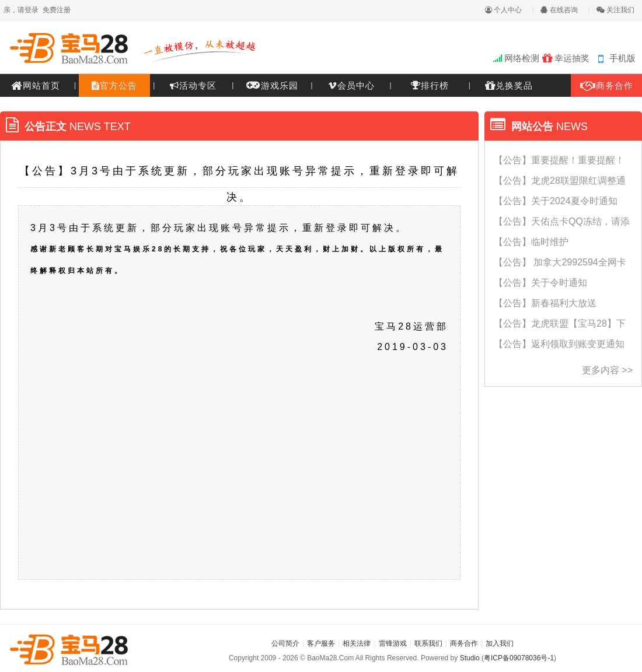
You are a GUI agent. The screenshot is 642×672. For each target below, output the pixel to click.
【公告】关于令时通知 (540, 283)
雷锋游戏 (393, 643)
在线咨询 (559, 10)
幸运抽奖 (566, 58)
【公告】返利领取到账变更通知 (559, 344)
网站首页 (36, 85)
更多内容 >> (607, 370)
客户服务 (321, 643)
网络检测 (516, 58)
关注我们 (615, 10)
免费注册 (57, 10)
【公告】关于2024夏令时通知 (556, 201)
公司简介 (285, 643)
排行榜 (430, 85)
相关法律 (357, 643)
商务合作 (607, 85)
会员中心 (351, 85)
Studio (470, 658)
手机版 (622, 58)
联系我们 (428, 643)
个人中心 (503, 10)
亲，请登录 (21, 10)
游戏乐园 (272, 84)
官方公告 (114, 85)
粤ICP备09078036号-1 (519, 658)
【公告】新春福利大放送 (545, 303)
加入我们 (500, 643)
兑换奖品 (509, 85)
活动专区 (193, 85)
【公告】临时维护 (531, 242)
